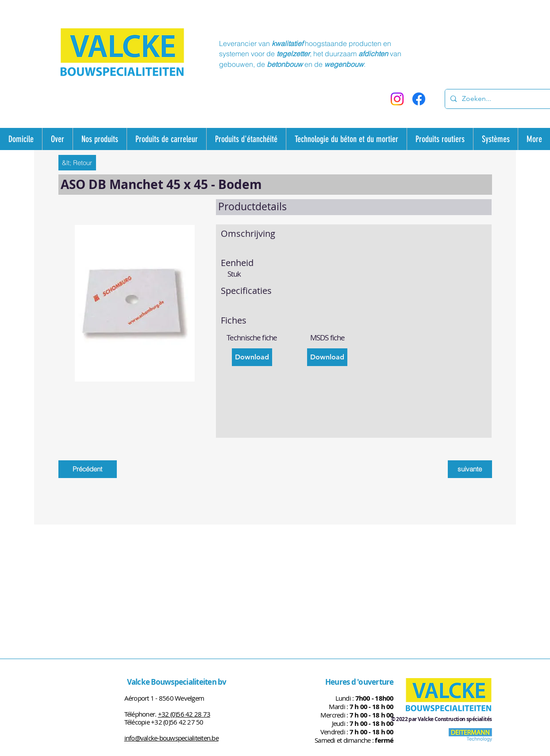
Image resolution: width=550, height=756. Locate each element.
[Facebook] (419, 99)
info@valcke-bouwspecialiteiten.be (171, 738)
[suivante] (470, 469)
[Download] (252, 357)
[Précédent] (88, 469)
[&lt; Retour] (77, 163)
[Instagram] (397, 99)
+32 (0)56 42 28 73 (184, 714)
